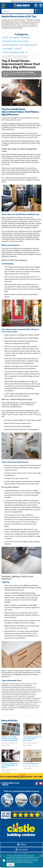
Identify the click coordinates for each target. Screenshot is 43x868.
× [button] (41, 856)
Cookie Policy (17, 862)
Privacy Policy (29, 862)
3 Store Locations (36, 5)
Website (38, 10)
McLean (7, 807)
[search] (16, 11)
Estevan (21, 807)
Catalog (41, 5)
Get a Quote (22, 849)
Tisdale (35, 807)
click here (9, 861)
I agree (10, 865)
